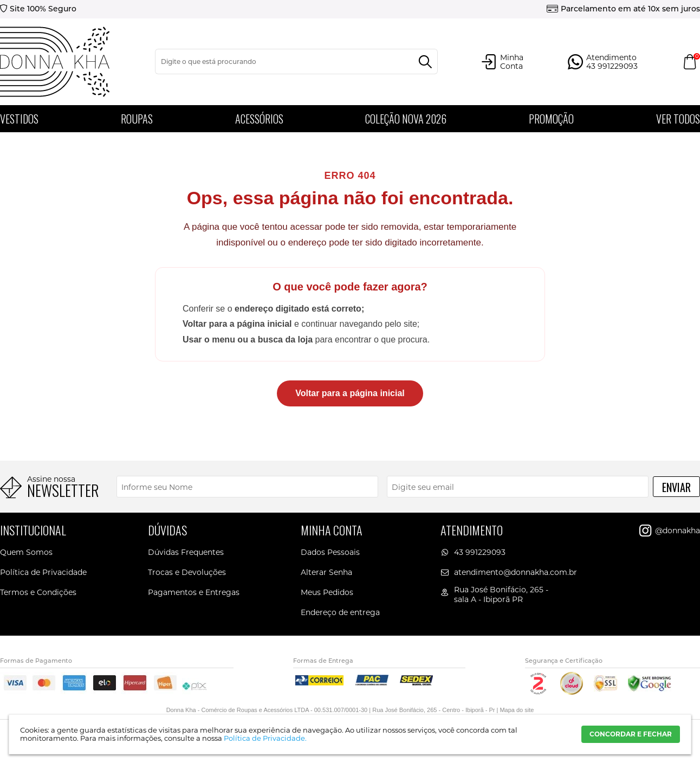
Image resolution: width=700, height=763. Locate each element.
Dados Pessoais (330, 552)
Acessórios (259, 119)
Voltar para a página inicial (350, 393)
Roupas (137, 119)
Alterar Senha (326, 572)
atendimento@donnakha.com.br (516, 572)
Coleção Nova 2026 (406, 119)
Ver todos (678, 119)
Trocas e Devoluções (187, 572)
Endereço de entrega (340, 612)
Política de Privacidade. (265, 738)
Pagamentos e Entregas (194, 592)
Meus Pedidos (327, 592)
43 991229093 (480, 552)
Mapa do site (517, 710)
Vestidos (19, 119)
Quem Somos (26, 552)
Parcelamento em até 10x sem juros (630, 9)
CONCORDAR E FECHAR (631, 734)
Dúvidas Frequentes (186, 552)
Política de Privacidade (43, 572)
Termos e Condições (38, 592)
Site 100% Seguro (43, 9)
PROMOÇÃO (551, 119)
